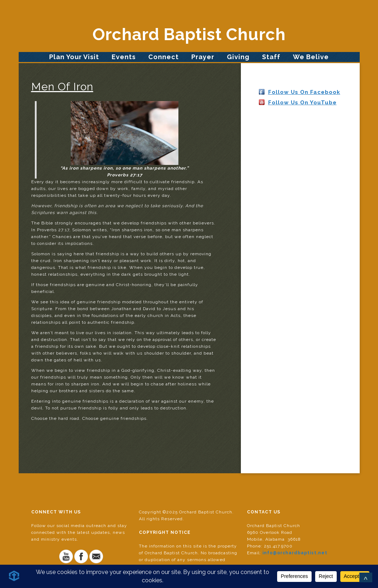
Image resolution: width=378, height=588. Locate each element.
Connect (164, 57)
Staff (271, 57)
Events (124, 57)
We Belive (311, 57)
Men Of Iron (62, 87)
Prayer (203, 57)
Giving (238, 57)
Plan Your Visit (74, 57)
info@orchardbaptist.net (295, 553)
